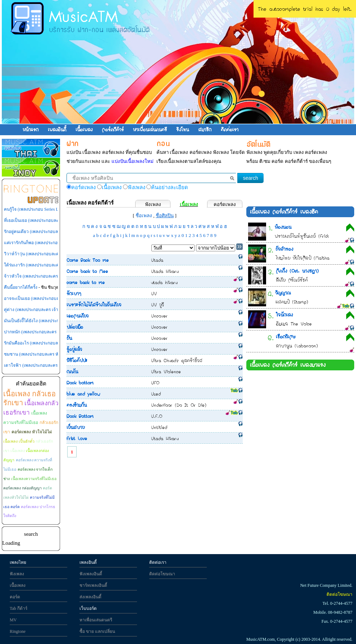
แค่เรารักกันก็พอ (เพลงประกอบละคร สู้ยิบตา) (45, 243)
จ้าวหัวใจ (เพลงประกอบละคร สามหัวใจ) (41, 276)
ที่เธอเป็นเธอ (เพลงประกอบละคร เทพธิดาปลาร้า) (49, 220)
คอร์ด (15, 597)
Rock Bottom (80, 416)
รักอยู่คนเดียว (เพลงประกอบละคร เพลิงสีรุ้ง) (44, 232)
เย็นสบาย (76, 427)
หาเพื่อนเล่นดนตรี (150, 129)
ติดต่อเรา (230, 129)
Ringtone (18, 631)
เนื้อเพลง (84, 129)
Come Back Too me (88, 260)
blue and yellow (83, 394)
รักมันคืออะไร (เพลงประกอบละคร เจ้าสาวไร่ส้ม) (48, 343)
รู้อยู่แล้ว (74, 349)
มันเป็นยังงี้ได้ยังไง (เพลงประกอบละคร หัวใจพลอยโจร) (54, 321)
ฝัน (69, 338)
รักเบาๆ (74, 293)
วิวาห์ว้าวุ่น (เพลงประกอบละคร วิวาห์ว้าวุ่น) (44, 254)
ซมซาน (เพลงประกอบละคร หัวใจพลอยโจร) (44, 354)
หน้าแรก (31, 129)
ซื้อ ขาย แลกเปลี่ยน (97, 631)
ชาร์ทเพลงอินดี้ (93, 585)
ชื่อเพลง (144, 216)
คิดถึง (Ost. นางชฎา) (297, 271)
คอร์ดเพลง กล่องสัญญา (22, 488)
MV (13, 620)
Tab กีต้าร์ (19, 608)
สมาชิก (205, 129)
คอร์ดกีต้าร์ (113, 129)
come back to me (86, 282)
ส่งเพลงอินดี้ (90, 597)
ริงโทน (182, 129)
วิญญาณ (283, 293)
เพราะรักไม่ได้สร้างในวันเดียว (94, 305)
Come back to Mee (87, 271)
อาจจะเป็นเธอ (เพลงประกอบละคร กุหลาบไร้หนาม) (51, 298)
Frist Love (77, 438)
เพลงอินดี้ (57, 129)
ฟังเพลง (153, 204)
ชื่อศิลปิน (165, 216)
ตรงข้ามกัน (77, 405)
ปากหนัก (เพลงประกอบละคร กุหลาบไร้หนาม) (46, 332)
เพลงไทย (18, 562)
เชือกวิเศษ (286, 337)
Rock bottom (80, 383)
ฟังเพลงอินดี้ (91, 574)
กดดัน (72, 371)
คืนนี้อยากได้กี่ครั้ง (21, 287)
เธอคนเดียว (77, 316)
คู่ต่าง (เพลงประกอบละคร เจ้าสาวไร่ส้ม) (40, 310)
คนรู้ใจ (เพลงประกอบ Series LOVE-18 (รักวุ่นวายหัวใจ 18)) (58, 209)
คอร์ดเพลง (225, 204)
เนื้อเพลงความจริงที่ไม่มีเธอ (34, 479)
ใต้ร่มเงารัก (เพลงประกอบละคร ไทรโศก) (41, 265)
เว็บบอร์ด (88, 608)
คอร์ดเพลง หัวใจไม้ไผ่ (32, 432)
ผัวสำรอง (284, 249)
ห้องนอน (283, 227)
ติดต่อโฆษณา (162, 574)
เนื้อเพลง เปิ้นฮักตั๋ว (19, 441)
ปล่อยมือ (75, 327)
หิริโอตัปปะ (77, 360)
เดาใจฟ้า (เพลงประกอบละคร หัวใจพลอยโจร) (46, 365)
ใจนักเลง (284, 315)
